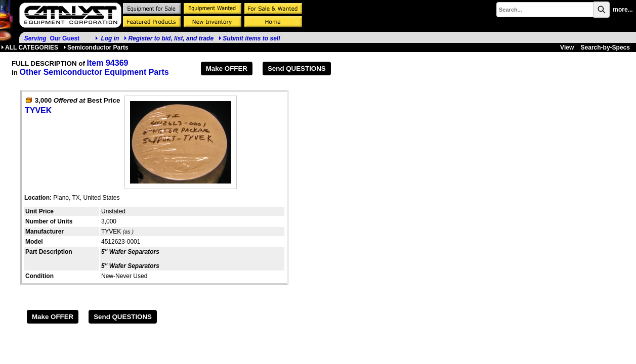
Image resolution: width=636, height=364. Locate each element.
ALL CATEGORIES (30, 48)
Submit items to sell (249, 38)
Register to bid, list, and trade (171, 38)
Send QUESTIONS (297, 69)
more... (623, 10)
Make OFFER (227, 69)
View (567, 48)
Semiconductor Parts (96, 48)
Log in (110, 38)
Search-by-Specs (605, 48)
